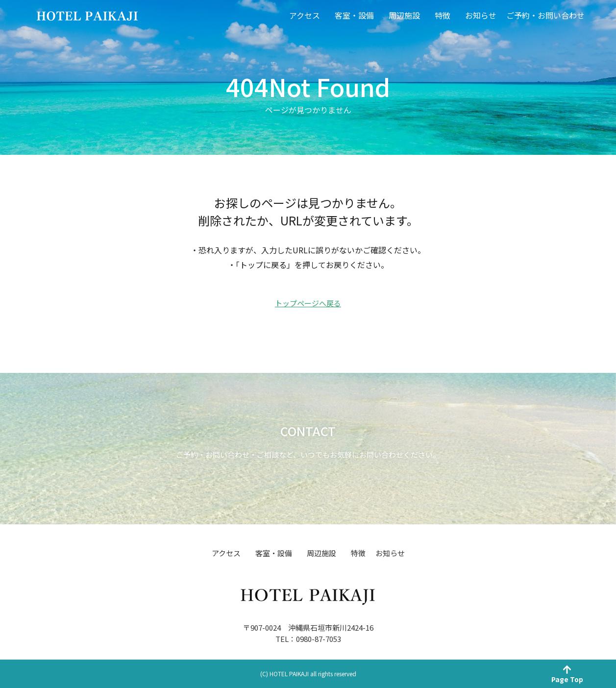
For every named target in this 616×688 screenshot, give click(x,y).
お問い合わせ (308, 462)
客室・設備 (354, 15)
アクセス (305, 15)
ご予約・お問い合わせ (545, 15)
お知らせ (481, 15)
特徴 (443, 15)
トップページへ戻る (308, 303)
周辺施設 (404, 15)
